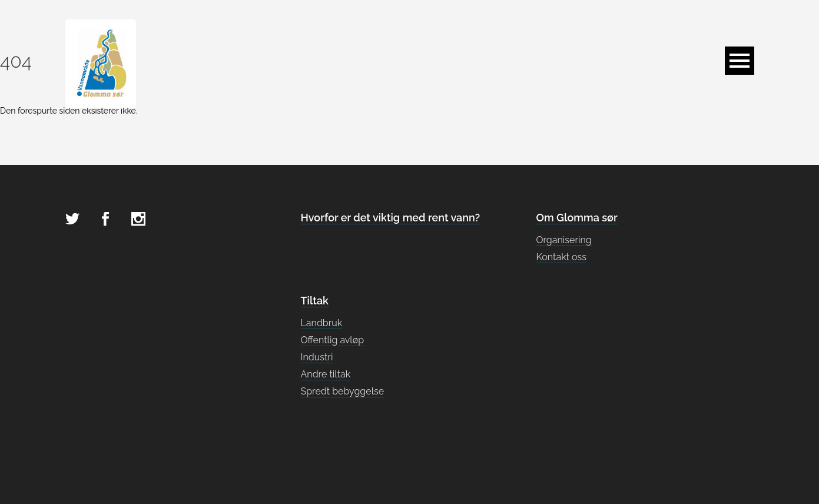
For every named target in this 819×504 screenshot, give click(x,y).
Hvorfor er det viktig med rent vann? (391, 218)
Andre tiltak (326, 374)
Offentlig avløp (333, 340)
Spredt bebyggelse (343, 391)
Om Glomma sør (577, 218)
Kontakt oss (562, 257)
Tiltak (315, 301)
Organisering (564, 240)
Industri (317, 357)
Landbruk (322, 323)
